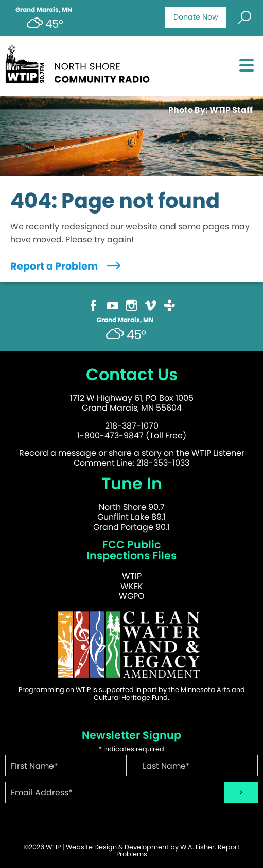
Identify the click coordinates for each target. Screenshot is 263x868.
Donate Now (196, 17)
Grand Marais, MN (44, 10)
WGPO (132, 596)
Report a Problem (67, 266)
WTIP (132, 576)
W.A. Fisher (197, 847)
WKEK (132, 586)
